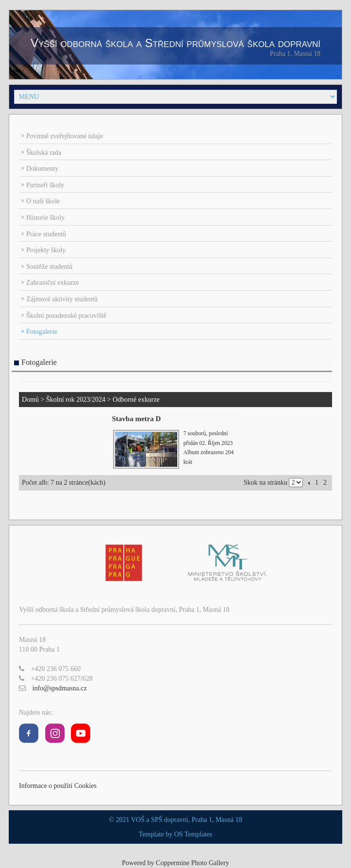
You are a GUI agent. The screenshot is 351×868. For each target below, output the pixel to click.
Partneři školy (45, 185)
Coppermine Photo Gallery (192, 863)
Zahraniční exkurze (52, 283)
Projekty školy (46, 250)
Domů (30, 400)
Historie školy (45, 218)
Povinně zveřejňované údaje (65, 136)
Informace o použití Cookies (58, 786)
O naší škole (43, 201)
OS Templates (193, 834)
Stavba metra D (137, 419)
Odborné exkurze (136, 400)
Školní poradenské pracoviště (66, 316)
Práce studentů (46, 234)
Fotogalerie (42, 332)
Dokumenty (42, 169)
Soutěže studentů (49, 267)
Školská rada (44, 153)
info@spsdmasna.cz (60, 688)
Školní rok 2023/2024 (76, 400)
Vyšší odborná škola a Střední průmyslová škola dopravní (175, 43)
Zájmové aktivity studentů (62, 299)
